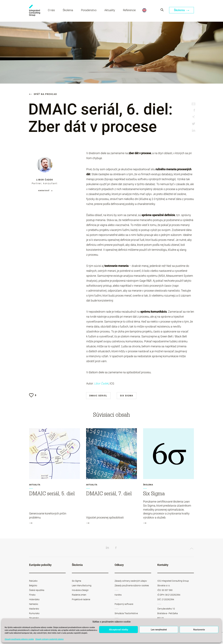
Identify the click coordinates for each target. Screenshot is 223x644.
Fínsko (32, 595)
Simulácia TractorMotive (126, 613)
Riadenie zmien (79, 595)
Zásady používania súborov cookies (132, 585)
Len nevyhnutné (159, 630)
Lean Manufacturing (82, 585)
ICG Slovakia (35, 11)
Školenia (68, 10)
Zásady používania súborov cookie (19, 639)
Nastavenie (199, 630)
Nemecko (34, 604)
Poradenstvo (89, 10)
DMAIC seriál (98, 396)
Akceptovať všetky (119, 630)
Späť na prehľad (43, 94)
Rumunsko (34, 613)
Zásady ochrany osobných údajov (49, 639)
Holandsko (34, 599)
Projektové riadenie (81, 599)
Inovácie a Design (80, 590)
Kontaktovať (44, 191)
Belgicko (33, 585)
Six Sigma (127, 396)
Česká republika (37, 590)
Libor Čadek (45, 180)
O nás (52, 10)
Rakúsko (33, 581)
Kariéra (118, 595)
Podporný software (124, 604)
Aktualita (35, 485)
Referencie (130, 10)
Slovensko (34, 618)
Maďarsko (34, 609)
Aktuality (110, 10)
